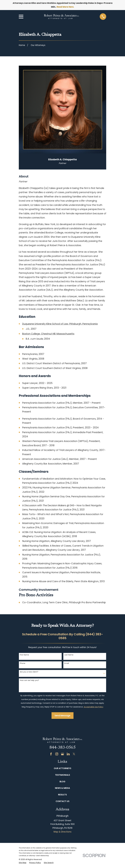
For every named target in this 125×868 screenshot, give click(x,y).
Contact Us (62, 801)
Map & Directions (62, 832)
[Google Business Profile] (62, 754)
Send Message (62, 716)
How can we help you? (29, 680)
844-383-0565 (62, 748)
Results (62, 795)
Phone (23, 663)
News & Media (62, 788)
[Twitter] (74, 754)
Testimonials (62, 775)
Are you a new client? (29, 672)
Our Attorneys (62, 768)
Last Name (69, 655)
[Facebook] (51, 754)
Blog (62, 782)
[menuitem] (23, 863)
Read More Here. (65, 7)
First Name (24, 655)
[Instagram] (57, 754)
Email (67, 663)
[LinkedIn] (68, 754)
